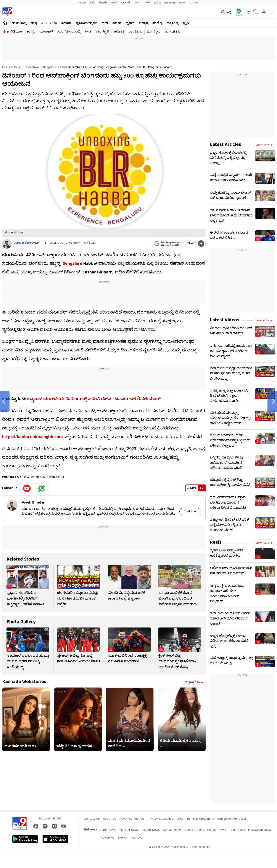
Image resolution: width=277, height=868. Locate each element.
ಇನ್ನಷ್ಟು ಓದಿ (194, 682)
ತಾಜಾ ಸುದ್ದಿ (19, 23)
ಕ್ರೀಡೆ (88, 32)
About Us (110, 819)
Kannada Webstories (24, 682)
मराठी (114, 3)
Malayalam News (260, 830)
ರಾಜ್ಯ (34, 23)
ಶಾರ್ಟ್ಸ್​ (31, 32)
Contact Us (92, 819)
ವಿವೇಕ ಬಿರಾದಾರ (27, 244)
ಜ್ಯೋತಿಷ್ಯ (173, 23)
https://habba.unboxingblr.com (32, 437)
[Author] (7, 244)
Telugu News (151, 830)
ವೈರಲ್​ (130, 23)
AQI (230, 13)
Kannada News (12, 67)
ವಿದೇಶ (117, 23)
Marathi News (129, 830)
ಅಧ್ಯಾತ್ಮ (143, 23)
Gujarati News (194, 830)
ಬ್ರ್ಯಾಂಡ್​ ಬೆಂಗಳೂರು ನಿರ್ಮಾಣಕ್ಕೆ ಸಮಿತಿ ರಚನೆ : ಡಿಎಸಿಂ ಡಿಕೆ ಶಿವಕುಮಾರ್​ (94, 399)
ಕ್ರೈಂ (186, 23)
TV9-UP (193, 3)
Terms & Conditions (200, 819)
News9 (82, 3)
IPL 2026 (51, 23)
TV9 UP (123, 838)
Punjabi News (217, 830)
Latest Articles (225, 145)
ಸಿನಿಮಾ (66, 23)
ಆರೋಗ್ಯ (119, 32)
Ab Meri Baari (174, 32)
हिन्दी (92, 3)
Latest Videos (225, 320)
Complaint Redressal (232, 819)
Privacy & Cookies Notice (165, 819)
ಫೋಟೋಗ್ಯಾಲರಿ (87, 23)
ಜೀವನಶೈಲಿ (102, 32)
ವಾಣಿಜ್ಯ (157, 23)
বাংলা (137, 3)
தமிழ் (157, 3)
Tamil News (237, 830)
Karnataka (32, 67)
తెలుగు (103, 3)
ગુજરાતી (125, 3)
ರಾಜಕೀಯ (135, 32)
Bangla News (172, 830)
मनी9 (182, 3)
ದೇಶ (105, 23)
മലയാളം (170, 3)
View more (264, 145)
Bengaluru (49, 67)
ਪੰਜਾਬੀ (147, 3)
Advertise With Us (132, 819)
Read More (190, 511)
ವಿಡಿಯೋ (16, 32)
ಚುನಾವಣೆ (46, 32)
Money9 (137, 838)
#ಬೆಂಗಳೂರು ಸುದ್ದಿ (69, 32)
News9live (107, 838)
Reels (216, 543)
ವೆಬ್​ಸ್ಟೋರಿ (154, 32)
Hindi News (108, 830)
